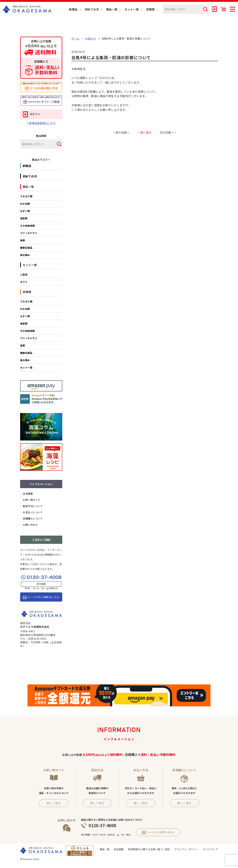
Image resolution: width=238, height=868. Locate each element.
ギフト (24, 282)
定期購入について (33, 518)
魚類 (23, 240)
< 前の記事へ (121, 132)
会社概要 (28, 494)
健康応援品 (26, 248)
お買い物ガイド (31, 500)
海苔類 (24, 218)
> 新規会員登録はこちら (41, 123)
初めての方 (92, 9)
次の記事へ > (168, 132)
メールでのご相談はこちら (41, 597)
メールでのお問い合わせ (158, 832)
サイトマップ (210, 849)
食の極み (25, 255)
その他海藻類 (28, 226)
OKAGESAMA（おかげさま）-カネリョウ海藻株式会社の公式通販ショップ (27, 9)
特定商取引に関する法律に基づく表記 (149, 849)
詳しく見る (54, 803)
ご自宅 (24, 275)
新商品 (73, 9)
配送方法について (33, 506)
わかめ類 (25, 204)
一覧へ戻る (145, 132)
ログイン (31, 114)
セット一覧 (132, 9)
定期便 (150, 9)
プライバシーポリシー (186, 849)
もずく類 (25, 211)
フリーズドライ (29, 233)
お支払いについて (33, 512)
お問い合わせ (30, 525)
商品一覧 (112, 9)
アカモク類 (26, 196)
